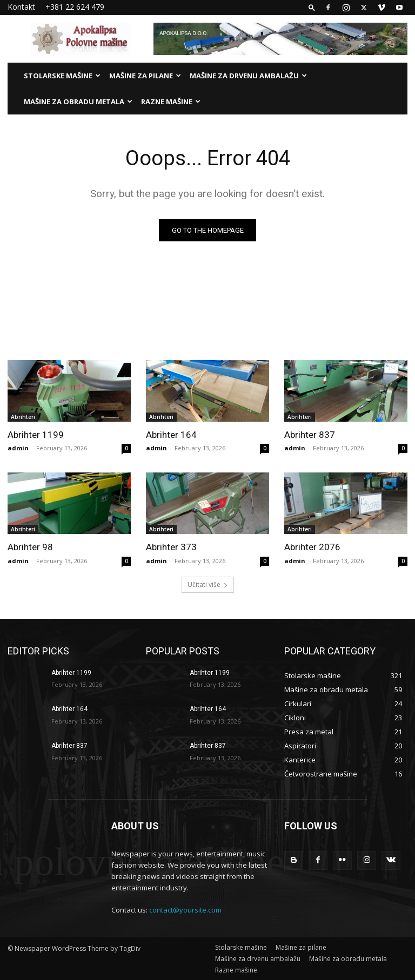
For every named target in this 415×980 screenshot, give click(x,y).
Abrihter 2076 (312, 547)
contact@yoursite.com (185, 910)
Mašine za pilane (145, 76)
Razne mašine (171, 102)
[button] (312, 7)
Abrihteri (23, 417)
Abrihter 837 (310, 435)
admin (18, 448)
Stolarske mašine (62, 76)
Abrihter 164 (171, 435)
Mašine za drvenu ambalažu (248, 76)
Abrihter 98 (30, 547)
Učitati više (208, 584)
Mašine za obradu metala (78, 102)
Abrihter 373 (171, 547)
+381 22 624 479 (75, 7)
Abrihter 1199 (36, 435)
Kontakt (21, 7)
